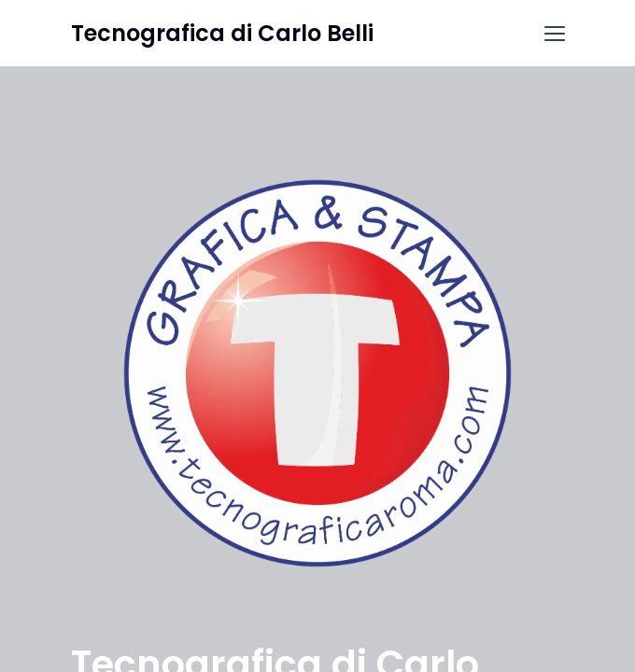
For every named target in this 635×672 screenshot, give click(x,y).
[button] (555, 34)
